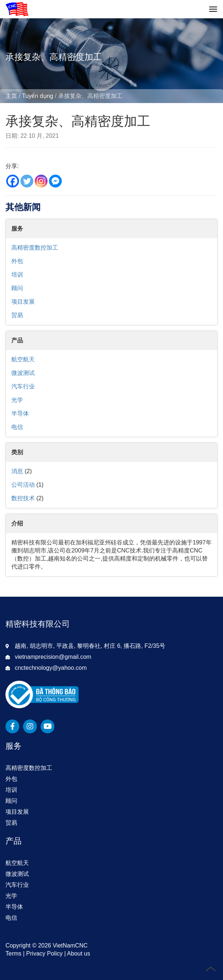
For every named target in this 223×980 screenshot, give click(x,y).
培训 (17, 275)
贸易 (17, 315)
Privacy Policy (45, 954)
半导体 (20, 413)
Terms (14, 954)
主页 (11, 96)
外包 (17, 261)
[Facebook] (13, 181)
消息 (17, 471)
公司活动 (23, 485)
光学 (17, 400)
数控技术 (23, 498)
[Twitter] (27, 181)
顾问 (17, 288)
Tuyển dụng (37, 96)
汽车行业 (23, 386)
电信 (17, 427)
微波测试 (23, 373)
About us (78, 954)
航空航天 (23, 359)
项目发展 (23, 302)
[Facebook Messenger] (55, 181)
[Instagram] (41, 181)
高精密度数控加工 (35, 248)
